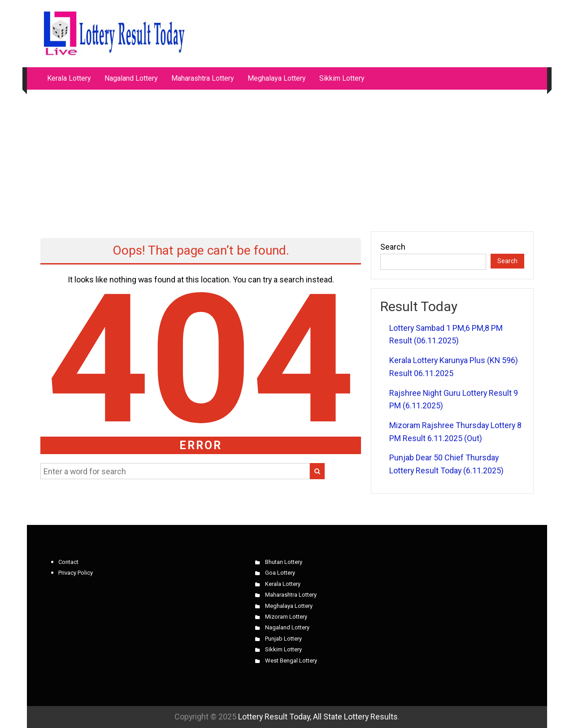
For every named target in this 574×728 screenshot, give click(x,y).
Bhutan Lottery (284, 562)
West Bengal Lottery (291, 661)
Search (393, 247)
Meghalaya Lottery (277, 78)
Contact (68, 562)
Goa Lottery (280, 573)
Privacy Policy (76, 573)
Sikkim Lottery (342, 78)
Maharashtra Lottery (203, 78)
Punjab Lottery (283, 639)
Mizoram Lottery (286, 617)
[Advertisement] (287, 156)
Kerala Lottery (69, 78)
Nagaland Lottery (131, 78)
